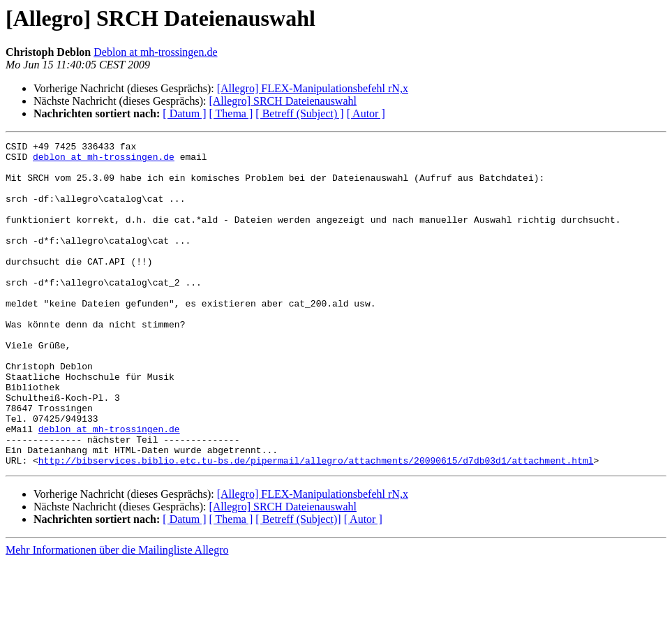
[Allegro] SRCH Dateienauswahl (283, 101)
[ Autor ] (366, 113)
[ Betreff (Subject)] (298, 584)
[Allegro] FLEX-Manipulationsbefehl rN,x (313, 88)
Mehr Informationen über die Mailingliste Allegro (117, 615)
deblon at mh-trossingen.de (104, 161)
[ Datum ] (184, 113)
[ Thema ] (231, 113)
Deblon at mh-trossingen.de (155, 52)
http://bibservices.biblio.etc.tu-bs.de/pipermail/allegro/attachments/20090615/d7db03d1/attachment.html (316, 525)
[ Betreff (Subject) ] (299, 113)
